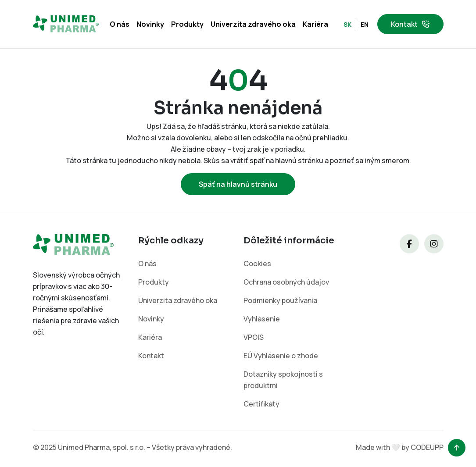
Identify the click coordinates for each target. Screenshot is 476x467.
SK (347, 24)
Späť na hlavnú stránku (238, 184)
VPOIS (254, 337)
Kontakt (410, 24)
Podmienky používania (280, 300)
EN (365, 24)
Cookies (257, 264)
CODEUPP (427, 447)
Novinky (150, 24)
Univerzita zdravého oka (253, 24)
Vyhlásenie (262, 319)
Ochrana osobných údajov (286, 282)
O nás (120, 24)
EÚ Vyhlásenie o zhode (281, 356)
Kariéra (315, 24)
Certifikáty (261, 404)
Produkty (187, 24)
